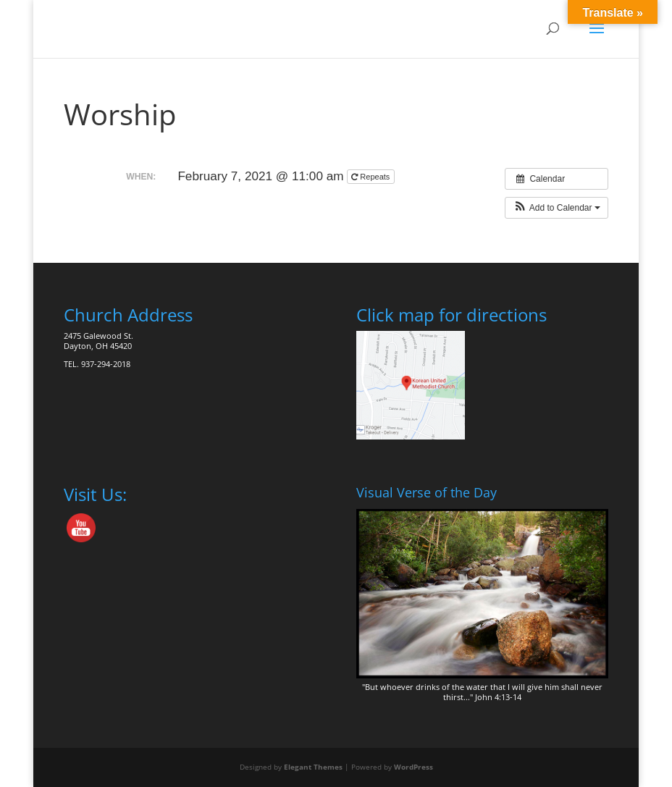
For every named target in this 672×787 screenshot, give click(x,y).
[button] (556, 208)
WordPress (413, 767)
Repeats (371, 177)
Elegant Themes (313, 767)
